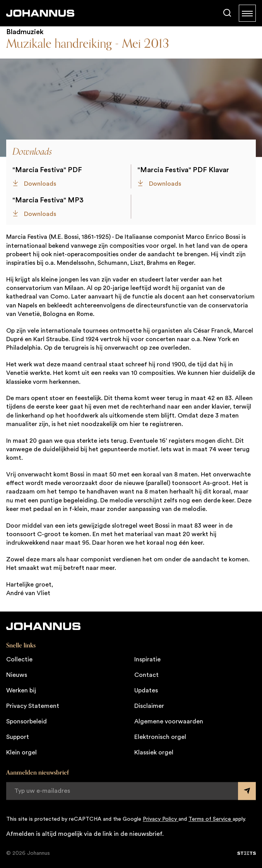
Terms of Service (211, 819)
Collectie (19, 659)
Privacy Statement (33, 706)
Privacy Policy (161, 819)
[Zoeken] (227, 13)
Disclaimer (149, 706)
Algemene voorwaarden (169, 721)
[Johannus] (40, 13)
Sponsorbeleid (27, 721)
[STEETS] (247, 853)
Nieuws (17, 675)
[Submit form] (247, 791)
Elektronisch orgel (160, 737)
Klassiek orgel (154, 752)
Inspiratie (147, 659)
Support (18, 737)
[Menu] (247, 13)
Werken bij (21, 690)
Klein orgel (21, 752)
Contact (146, 675)
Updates (146, 690)
